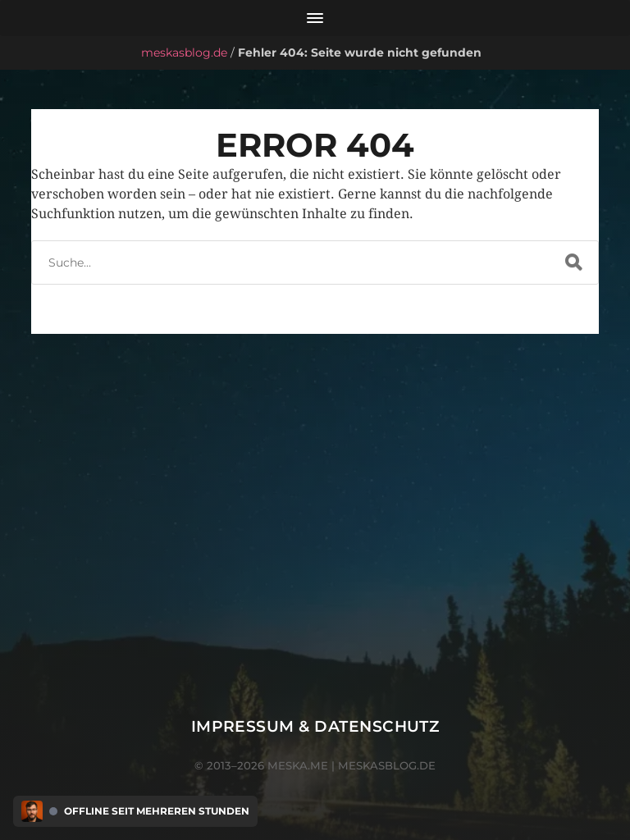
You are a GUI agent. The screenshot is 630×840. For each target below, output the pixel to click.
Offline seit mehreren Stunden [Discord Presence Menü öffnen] (157, 811)
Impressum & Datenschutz (315, 726)
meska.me (298, 765)
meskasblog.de (184, 52)
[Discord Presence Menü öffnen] (32, 811)
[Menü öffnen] (315, 18)
